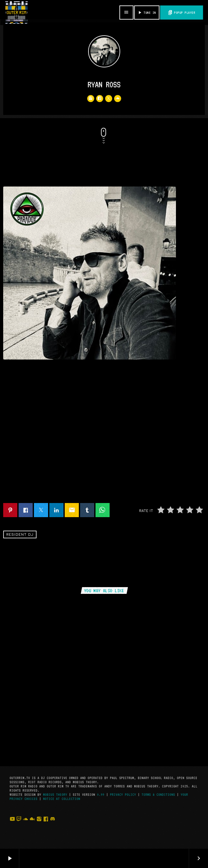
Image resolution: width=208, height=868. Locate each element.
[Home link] (16, 13)
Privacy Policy (123, 795)
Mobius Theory (55, 795)
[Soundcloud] (26, 826)
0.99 (101, 795)
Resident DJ (20, 535)
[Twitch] (19, 826)
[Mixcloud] (32, 826)
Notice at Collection (62, 799)
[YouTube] (12, 826)
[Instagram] (39, 826)
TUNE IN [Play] (146, 13)
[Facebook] (46, 826)
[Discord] (53, 826)
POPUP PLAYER (181, 13)
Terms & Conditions (158, 795)
